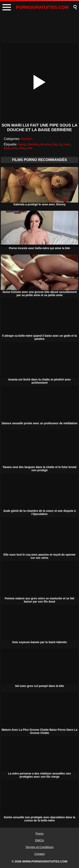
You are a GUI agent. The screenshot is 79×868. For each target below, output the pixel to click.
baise (22, 144)
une (30, 148)
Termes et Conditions (40, 847)
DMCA (39, 840)
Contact (39, 854)
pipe (7, 148)
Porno (39, 833)
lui (60, 144)
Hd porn (27, 139)
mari (67, 144)
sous (22, 148)
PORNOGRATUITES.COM (42, 7)
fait (55, 144)
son (14, 148)
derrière (33, 144)
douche (46, 144)
